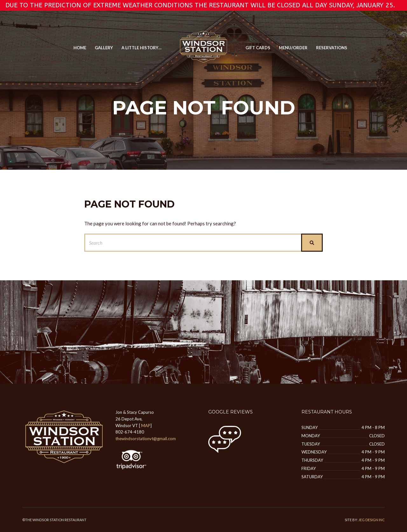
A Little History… (141, 48)
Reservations (332, 48)
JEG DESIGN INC (372, 520)
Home (80, 48)
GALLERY (104, 48)
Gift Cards (258, 48)
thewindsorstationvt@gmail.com (146, 439)
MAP (146, 426)
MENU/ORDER (293, 48)
